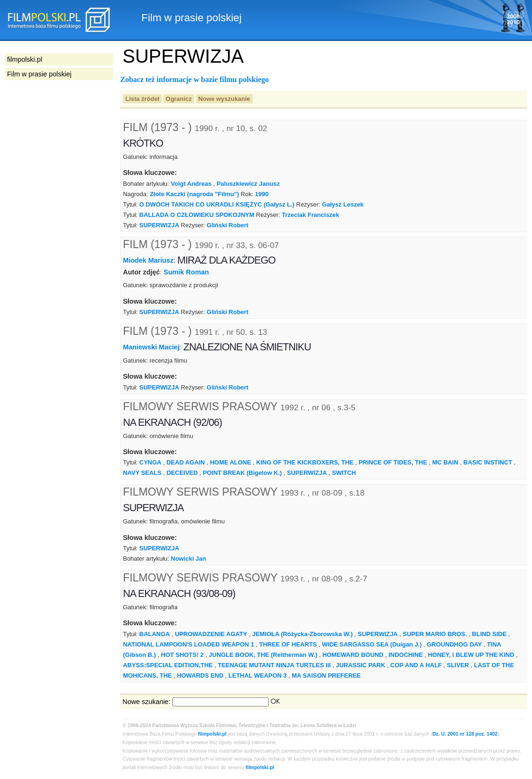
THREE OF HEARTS (288, 644)
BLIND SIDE (489, 634)
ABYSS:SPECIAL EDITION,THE (168, 665)
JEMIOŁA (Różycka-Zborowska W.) (302, 634)
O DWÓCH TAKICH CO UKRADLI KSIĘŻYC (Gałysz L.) (217, 204)
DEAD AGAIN (186, 462)
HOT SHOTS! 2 (183, 655)
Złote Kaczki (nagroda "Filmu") (194, 194)
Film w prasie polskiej (39, 74)
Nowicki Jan (189, 559)
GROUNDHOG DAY (454, 644)
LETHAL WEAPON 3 (258, 675)
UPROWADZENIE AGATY (211, 634)
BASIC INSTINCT (488, 462)
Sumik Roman (186, 272)
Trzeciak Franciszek (311, 215)
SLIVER (458, 665)
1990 (262, 194)
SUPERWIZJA (160, 225)
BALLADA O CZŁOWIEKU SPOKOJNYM (197, 215)
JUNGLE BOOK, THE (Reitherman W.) (263, 655)
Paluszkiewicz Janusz (248, 184)
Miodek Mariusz (148, 260)
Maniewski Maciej (151, 347)
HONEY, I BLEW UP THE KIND (471, 655)
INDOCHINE (406, 655)
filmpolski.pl (212, 734)
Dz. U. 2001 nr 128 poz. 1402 (465, 734)
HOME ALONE (231, 462)
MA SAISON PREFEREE (326, 675)
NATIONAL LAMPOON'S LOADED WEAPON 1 (188, 644)
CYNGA (151, 462)
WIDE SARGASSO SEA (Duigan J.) (372, 644)
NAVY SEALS (142, 473)
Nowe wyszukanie (224, 99)
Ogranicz (179, 99)
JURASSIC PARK (361, 665)
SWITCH (344, 473)
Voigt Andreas (191, 184)
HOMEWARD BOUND (353, 655)
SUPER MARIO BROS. (435, 634)
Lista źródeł (142, 99)
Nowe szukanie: (147, 702)
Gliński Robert (228, 225)
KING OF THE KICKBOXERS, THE (305, 462)
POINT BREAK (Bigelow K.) (242, 473)
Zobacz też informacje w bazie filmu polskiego (195, 79)
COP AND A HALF (416, 665)
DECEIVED (182, 473)
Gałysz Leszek (343, 204)
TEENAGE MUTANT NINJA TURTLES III (274, 665)
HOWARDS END (200, 675)
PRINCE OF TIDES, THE (393, 462)
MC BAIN (445, 462)
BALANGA (155, 634)
